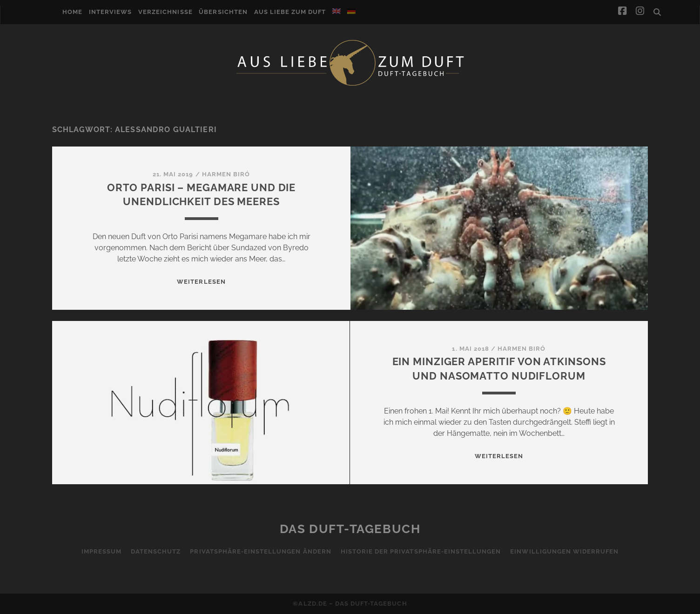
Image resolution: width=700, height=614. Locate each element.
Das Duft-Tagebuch (350, 529)
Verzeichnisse (165, 12)
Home (72, 12)
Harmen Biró (226, 174)
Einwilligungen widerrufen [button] (564, 551)
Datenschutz (156, 551)
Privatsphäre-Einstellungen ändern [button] (260, 551)
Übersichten (223, 12)
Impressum (101, 551)
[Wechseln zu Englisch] (337, 11)
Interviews (110, 12)
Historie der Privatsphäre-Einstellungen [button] (421, 551)
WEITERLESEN (201, 282)
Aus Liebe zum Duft (290, 12)
